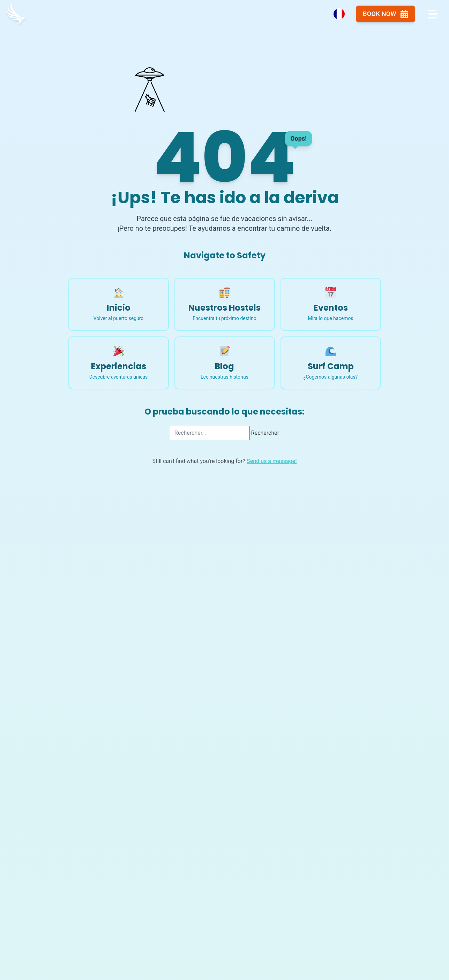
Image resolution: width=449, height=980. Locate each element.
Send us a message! (272, 461)
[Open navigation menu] (431, 15)
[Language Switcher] (329, 15)
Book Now (379, 15)
